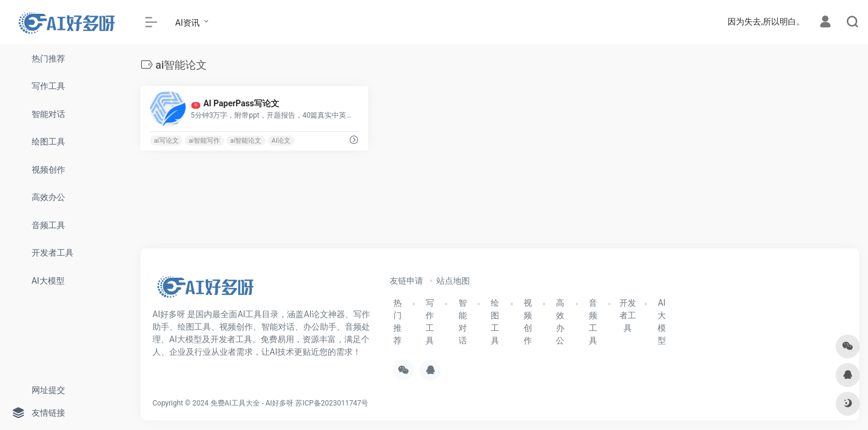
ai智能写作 (205, 141)
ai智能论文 (246, 141)
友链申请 (407, 281)
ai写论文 (166, 141)
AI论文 (281, 141)
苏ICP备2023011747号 (332, 403)
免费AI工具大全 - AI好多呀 (252, 403)
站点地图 (453, 281)
